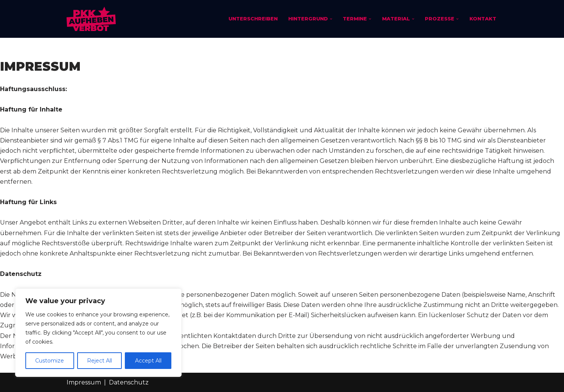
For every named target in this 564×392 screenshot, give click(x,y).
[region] (98, 333)
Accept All (148, 361)
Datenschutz (129, 382)
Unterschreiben (253, 19)
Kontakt (483, 19)
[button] (331, 19)
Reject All (99, 361)
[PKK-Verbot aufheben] (91, 19)
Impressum (84, 382)
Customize (50, 361)
